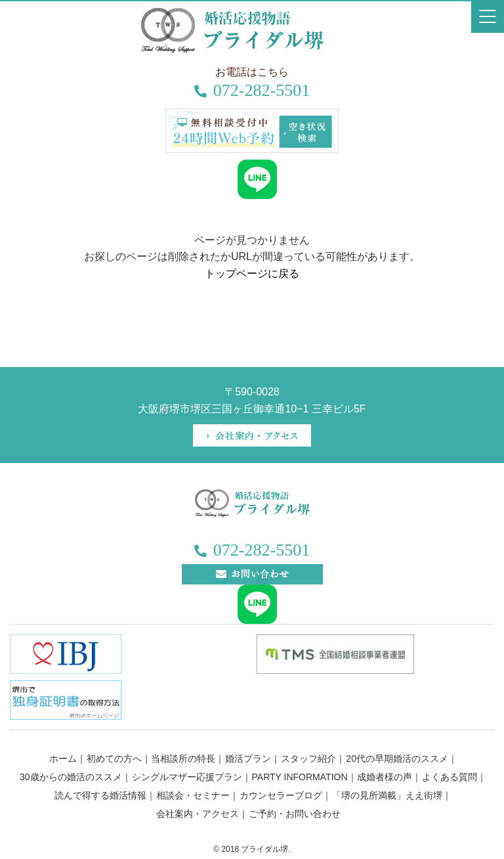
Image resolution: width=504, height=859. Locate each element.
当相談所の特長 (183, 759)
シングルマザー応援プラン (187, 777)
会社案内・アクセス (198, 814)
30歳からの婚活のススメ (71, 777)
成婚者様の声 (385, 777)
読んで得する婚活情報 (100, 795)
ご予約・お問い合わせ (295, 814)
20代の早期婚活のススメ (397, 759)
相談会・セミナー (193, 795)
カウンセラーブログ (281, 795)
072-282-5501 (252, 90)
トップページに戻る (252, 274)
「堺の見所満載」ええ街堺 (387, 795)
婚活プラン (248, 759)
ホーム (63, 759)
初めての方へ (114, 759)
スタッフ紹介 (308, 759)
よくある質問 (450, 777)
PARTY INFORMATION (300, 777)
